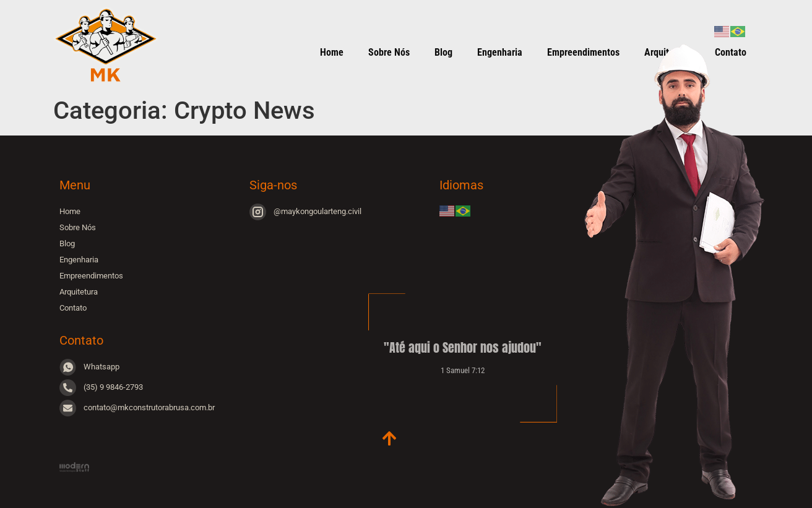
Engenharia (500, 52)
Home (332, 52)
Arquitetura (79, 292)
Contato (73, 308)
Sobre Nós (389, 52)
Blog (443, 52)
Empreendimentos (91, 276)
